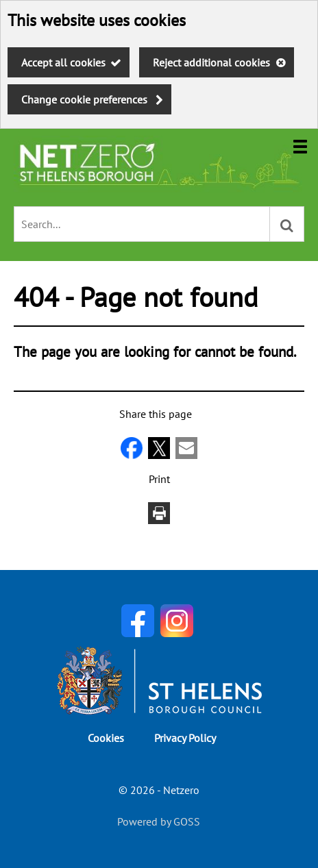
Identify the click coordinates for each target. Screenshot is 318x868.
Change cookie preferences (84, 99)
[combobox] (142, 224)
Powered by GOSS (159, 821)
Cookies (106, 738)
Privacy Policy (185, 738)
